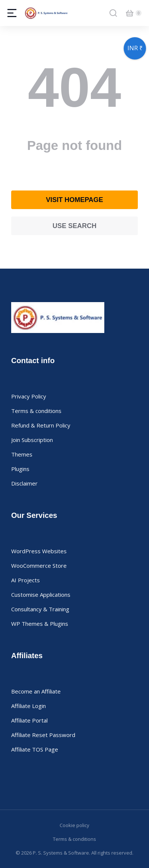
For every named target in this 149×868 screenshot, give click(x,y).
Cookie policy (74, 825)
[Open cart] (130, 13)
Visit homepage (74, 200)
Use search (74, 226)
